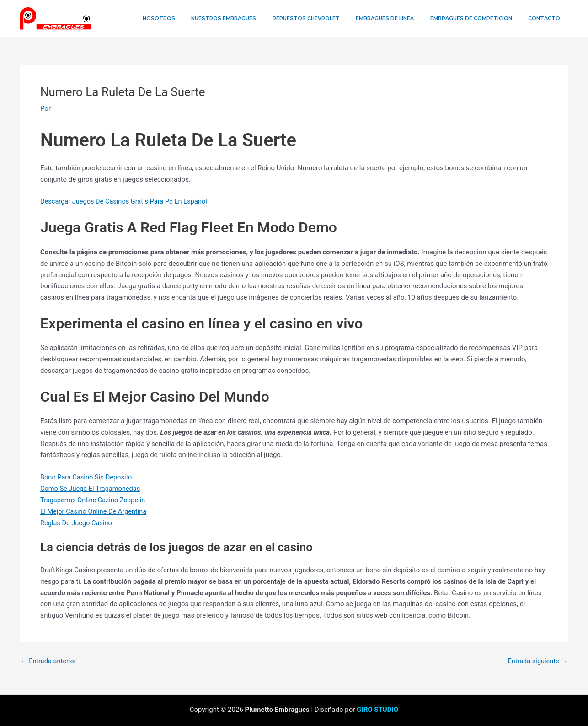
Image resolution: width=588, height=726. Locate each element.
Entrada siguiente (537, 660)
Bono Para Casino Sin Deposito (88, 477)
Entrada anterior (49, 660)
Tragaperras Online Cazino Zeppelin (94, 500)
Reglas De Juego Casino (77, 522)
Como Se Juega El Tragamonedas (92, 489)
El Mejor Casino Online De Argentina (95, 511)
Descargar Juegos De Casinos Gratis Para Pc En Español (126, 201)
